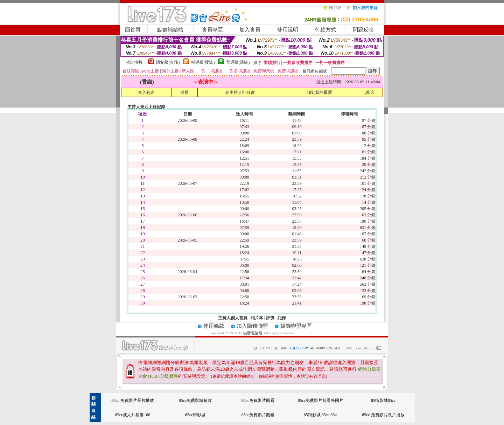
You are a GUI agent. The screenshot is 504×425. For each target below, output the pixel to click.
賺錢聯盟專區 (296, 326)
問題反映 (363, 30)
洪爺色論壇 (253, 333)
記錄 (282, 318)
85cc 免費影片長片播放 (133, 400)
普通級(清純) (238, 62)
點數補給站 (170, 30)
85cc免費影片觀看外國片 (321, 400)
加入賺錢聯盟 (252, 326)
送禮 (184, 92)
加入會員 (250, 30)
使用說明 (288, 30)
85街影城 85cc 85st (321, 415)
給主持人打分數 (240, 92)
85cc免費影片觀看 (258, 400)
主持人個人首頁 (233, 318)
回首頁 (133, 30)
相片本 (257, 318)
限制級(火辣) (168, 62)
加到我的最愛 (320, 92)
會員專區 (212, 30)
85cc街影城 (195, 415)
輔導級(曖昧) (203, 62)
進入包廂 (146, 92)
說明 (370, 92)
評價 (270, 318)
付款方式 (325, 30)
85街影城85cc (383, 400)
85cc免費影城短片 (195, 400)
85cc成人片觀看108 (133, 415)
